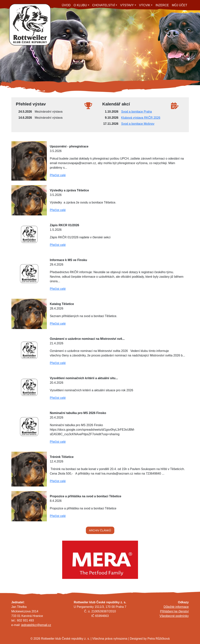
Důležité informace (176, 607)
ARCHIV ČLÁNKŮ (100, 530)
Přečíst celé (58, 175)
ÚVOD (66, 5)
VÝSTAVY (127, 5)
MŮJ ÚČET (180, 5)
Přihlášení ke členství (174, 611)
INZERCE (162, 5)
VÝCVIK (145, 5)
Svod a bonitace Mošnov (138, 124)
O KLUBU (80, 5)
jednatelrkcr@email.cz (36, 625)
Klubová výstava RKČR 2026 (141, 118)
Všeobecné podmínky (174, 616)
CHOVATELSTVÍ (104, 5)
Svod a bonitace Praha (136, 112)
